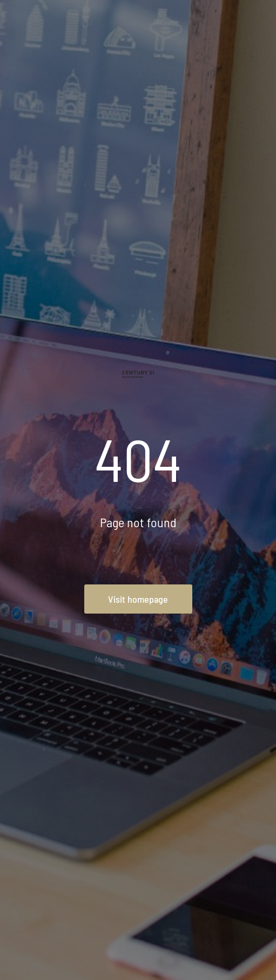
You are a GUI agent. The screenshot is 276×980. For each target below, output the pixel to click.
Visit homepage (138, 599)
